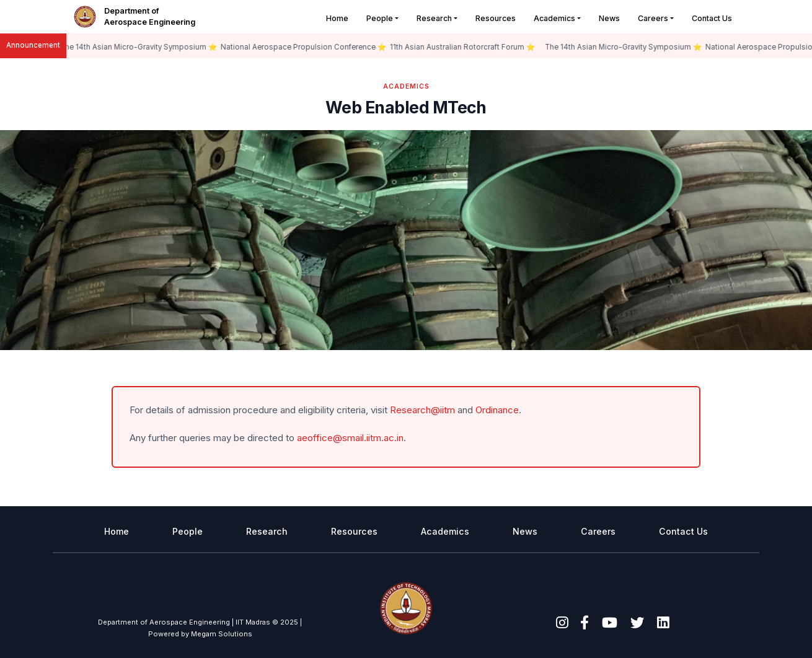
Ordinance (497, 410)
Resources (496, 18)
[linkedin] (663, 622)
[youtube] (610, 622)
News (609, 18)
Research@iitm (422, 410)
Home (337, 18)
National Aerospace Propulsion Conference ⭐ (305, 47)
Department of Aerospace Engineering (150, 16)
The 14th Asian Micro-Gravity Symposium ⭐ (140, 47)
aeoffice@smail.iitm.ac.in (350, 438)
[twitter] (637, 622)
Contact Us (712, 18)
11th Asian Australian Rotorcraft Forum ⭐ (464, 47)
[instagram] (562, 622)
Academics (554, 18)
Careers (653, 18)
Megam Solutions (222, 634)
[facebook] (585, 622)
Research (434, 18)
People (380, 18)
